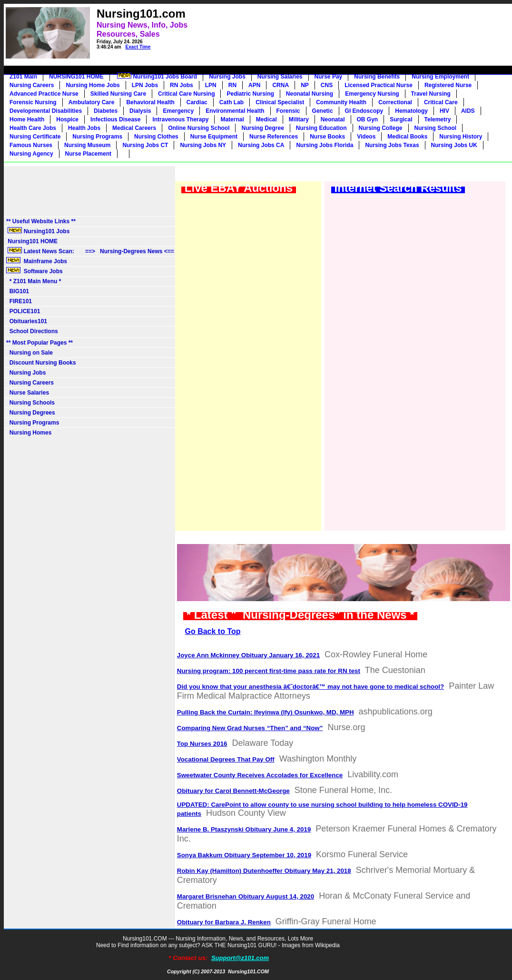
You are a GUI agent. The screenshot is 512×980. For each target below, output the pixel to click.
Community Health (341, 102)
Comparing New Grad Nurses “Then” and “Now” (250, 728)
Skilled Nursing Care (118, 94)
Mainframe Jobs (37, 261)
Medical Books (407, 137)
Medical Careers (134, 128)
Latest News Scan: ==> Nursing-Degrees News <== (90, 251)
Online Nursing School (199, 128)
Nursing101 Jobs (38, 231)
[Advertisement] (326, 27)
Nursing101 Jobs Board (156, 76)
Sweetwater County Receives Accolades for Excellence (260, 775)
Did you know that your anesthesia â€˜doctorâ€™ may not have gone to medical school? (310, 687)
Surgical (401, 119)
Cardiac (197, 102)
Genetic (323, 111)
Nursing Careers (32, 85)
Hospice (67, 119)
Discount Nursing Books (41, 363)
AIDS (468, 111)
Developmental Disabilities (46, 111)
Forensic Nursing (33, 102)
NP (305, 85)
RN (232, 85)
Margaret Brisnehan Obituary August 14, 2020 (246, 896)
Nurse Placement (88, 154)
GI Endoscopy (364, 111)
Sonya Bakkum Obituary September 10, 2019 (244, 855)
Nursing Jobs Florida (325, 145)
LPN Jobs (145, 85)
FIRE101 (19, 301)
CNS (327, 85)
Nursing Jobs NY (203, 145)
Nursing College (381, 128)
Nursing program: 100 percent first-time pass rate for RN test (269, 671)
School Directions (32, 331)
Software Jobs (35, 271)
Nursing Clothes (156, 137)
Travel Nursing (431, 94)
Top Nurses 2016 (202, 744)
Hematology (411, 111)
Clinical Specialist (280, 102)
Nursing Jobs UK (454, 145)
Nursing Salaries (280, 77)
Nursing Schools (30, 403)
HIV (444, 111)
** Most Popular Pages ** (39, 343)
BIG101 (18, 291)
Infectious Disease (115, 119)
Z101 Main (23, 77)
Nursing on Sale (30, 353)
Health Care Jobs (33, 128)
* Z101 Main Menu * (34, 281)
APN (254, 85)
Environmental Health (235, 111)
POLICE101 (23, 311)
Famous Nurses (31, 145)
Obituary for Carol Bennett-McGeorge (233, 791)
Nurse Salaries (28, 393)
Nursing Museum (87, 145)
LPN (211, 85)
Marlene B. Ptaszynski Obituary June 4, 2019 (244, 829)
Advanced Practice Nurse (44, 94)
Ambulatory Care (92, 102)
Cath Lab (231, 102)
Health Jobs (84, 128)
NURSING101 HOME (76, 77)
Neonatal (333, 119)
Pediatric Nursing (250, 94)
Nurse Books (327, 137)
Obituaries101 (27, 321)
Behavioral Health (150, 102)
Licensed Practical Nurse (379, 85)
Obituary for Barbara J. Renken (224, 922)
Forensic (288, 111)
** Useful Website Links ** (41, 221)
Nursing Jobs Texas (392, 145)
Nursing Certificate (35, 137)
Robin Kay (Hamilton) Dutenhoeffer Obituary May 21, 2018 (264, 871)
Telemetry (438, 119)
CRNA (281, 85)
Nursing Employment (440, 77)
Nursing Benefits (377, 77)
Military (299, 119)
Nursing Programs (97, 137)
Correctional (395, 102)
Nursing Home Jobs (93, 85)
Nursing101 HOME (32, 241)
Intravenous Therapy (180, 119)
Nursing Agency (31, 154)
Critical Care (441, 102)
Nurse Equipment (214, 137)
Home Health (27, 119)
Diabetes (106, 111)
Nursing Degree (262, 128)
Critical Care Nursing (186, 94)
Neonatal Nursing (310, 94)
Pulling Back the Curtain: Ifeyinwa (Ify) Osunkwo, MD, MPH (266, 712)
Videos (366, 137)
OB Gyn (368, 119)
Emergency (178, 111)
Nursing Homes (29, 433)
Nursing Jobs (227, 77)
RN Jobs (182, 85)
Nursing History (461, 137)
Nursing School (436, 128)
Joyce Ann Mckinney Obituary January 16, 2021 (248, 655)
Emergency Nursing (372, 94)
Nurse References (274, 137)
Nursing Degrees (31, 413)
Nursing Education (321, 128)
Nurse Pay (329, 77)
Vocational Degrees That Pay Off (226, 759)
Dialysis (140, 111)
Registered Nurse (448, 85)
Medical (266, 119)
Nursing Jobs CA (261, 145)
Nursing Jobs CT (145, 145)
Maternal (232, 119)
